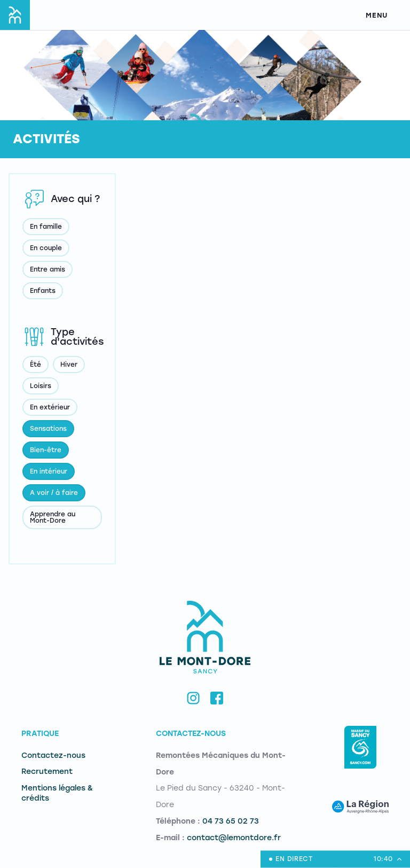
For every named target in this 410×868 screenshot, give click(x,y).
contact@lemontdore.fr (234, 838)
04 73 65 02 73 (231, 821)
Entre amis (48, 269)
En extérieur (50, 407)
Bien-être (46, 450)
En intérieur (49, 471)
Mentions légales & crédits (57, 793)
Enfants (43, 291)
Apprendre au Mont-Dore (53, 517)
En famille (46, 227)
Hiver (69, 365)
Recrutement (47, 772)
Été (36, 365)
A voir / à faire (54, 493)
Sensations (48, 429)
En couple (46, 248)
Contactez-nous (53, 755)
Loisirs (41, 386)
